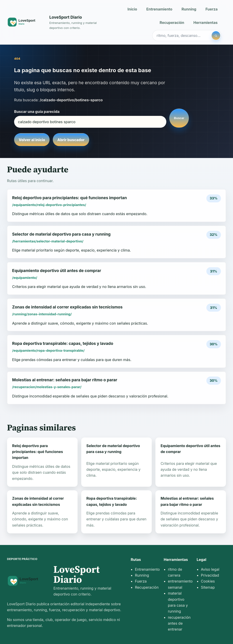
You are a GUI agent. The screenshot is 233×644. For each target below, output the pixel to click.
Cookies (208, 581)
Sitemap (208, 587)
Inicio (132, 9)
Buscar (179, 118)
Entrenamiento (159, 9)
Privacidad (210, 575)
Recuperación (172, 23)
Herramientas (205, 23)
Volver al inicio (32, 140)
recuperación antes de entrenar (179, 623)
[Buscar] (216, 36)
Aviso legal (210, 569)
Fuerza (211, 9)
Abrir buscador (71, 140)
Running (189, 9)
